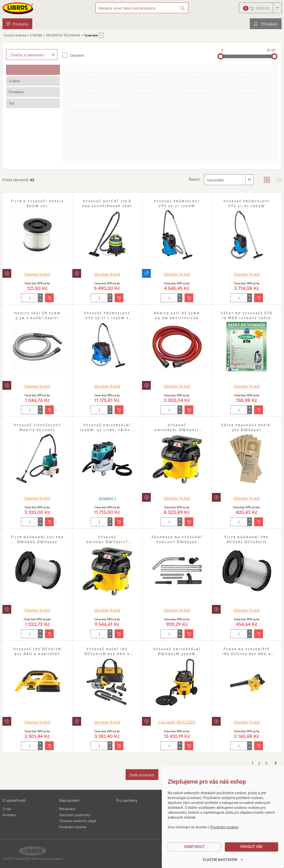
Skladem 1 (107, 498)
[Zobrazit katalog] (267, 180)
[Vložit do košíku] (49, 298)
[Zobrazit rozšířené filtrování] (32, 55)
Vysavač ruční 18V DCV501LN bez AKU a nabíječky (107, 654)
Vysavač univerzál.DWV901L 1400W (177, 430)
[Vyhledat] (182, 8)
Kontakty (9, 815)
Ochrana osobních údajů (78, 821)
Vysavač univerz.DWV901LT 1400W (107, 542)
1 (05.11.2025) (177, 722)
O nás (7, 809)
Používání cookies (73, 827)
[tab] (33, 70)
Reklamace (67, 809)
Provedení (16, 92)
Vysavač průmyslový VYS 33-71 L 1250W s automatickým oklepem (107, 318)
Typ (11, 103)
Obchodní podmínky (75, 815)
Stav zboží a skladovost (26, 70)
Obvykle (37, 274)
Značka (14, 81)
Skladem (77, 55)
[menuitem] (17, 24)
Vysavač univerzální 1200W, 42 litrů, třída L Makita (107, 430)
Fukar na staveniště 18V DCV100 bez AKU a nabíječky (247, 654)
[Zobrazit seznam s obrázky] (279, 180)
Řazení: (195, 179)
